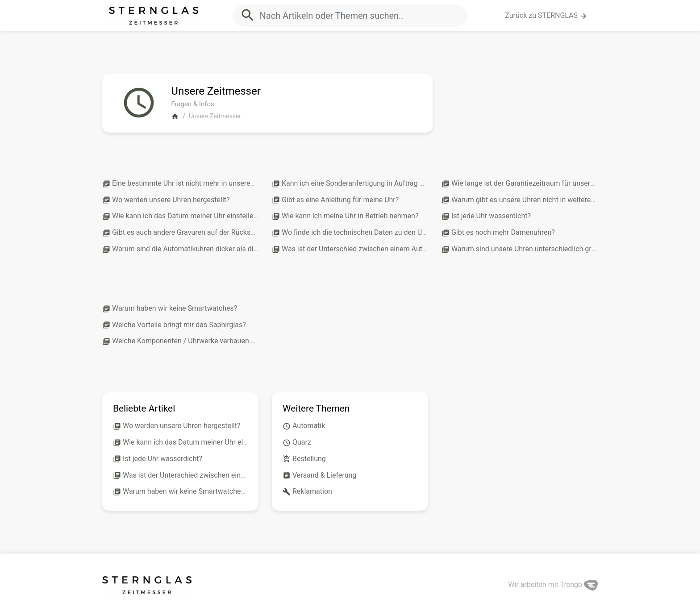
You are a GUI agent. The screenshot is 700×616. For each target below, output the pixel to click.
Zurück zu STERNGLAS (546, 16)
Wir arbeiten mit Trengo (553, 585)
